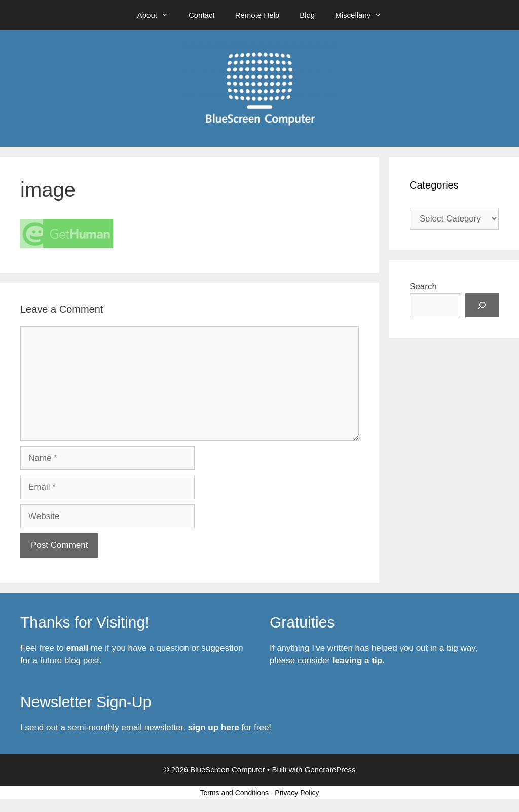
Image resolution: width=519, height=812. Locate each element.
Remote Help (257, 15)
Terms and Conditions (234, 793)
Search (423, 287)
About (158, 15)
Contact (202, 15)
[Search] (482, 306)
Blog (307, 15)
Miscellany (363, 15)
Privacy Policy (297, 793)
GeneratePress (330, 770)
